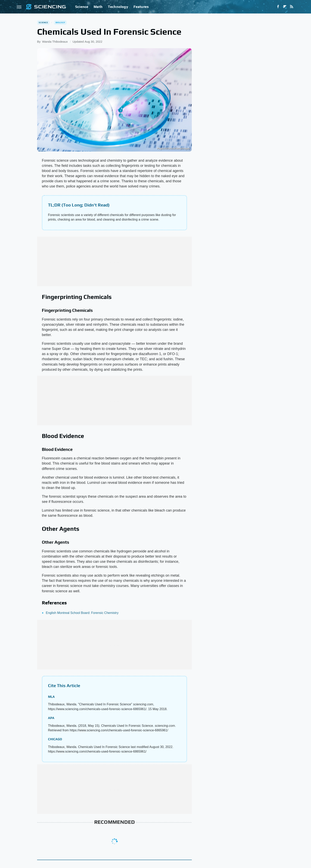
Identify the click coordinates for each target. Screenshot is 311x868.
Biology (60, 22)
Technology (118, 7)
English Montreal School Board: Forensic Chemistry (82, 613)
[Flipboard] (285, 7)
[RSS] (292, 7)
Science (82, 7)
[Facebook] (278, 7)
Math (98, 7)
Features (141, 7)
